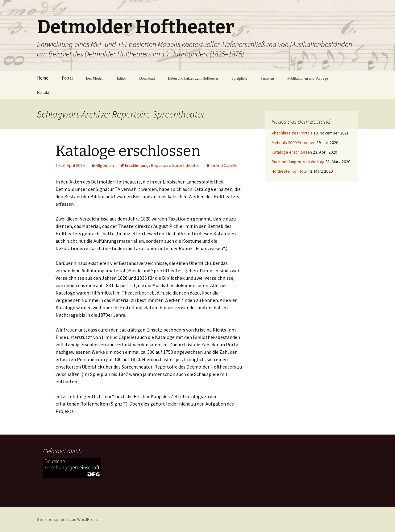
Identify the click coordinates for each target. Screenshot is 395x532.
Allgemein (105, 165)
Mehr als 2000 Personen (293, 142)
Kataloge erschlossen (128, 151)
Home (43, 78)
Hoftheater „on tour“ (290, 171)
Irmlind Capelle (224, 165)
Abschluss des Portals (292, 133)
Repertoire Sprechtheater (175, 165)
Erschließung (137, 165)
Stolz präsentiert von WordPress (67, 519)
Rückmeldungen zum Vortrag (298, 162)
